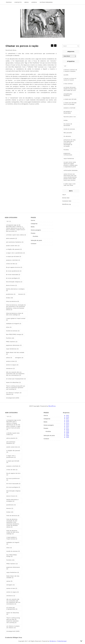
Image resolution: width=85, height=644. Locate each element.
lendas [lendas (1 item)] (66, 120)
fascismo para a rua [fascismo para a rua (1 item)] (70, 117)
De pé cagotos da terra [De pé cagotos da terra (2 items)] (14, 267)
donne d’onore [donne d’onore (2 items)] (12, 285)
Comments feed (67, 201)
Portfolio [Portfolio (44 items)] (10, 338)
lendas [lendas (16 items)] (10, 298)
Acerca (34, 2)
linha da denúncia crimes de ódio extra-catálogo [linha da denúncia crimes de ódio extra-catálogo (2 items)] (15, 314)
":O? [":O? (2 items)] (65, 66)
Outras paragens (46, 2)
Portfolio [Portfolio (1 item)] (66, 150)
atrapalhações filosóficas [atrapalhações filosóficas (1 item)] (68, 95)
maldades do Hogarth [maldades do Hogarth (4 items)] (14, 324)
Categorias (34, 224)
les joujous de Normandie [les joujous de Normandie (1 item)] (68, 125)
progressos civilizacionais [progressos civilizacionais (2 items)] (68, 154)
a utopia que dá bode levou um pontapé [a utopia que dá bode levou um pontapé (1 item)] (70, 104)
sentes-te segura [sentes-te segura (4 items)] (12, 365)
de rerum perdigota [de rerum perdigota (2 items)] (13, 278)
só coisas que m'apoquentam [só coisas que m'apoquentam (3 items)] (16, 379)
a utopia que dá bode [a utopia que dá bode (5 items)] (70, 99)
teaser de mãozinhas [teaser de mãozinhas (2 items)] (13, 382)
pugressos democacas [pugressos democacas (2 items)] (14, 345)
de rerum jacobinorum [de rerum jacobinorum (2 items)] (14, 271)
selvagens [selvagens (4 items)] (19, 358)
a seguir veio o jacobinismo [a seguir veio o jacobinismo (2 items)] (15, 253)
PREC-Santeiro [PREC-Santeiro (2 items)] (12, 342)
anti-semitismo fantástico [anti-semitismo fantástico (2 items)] (15, 242)
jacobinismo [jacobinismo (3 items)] (11, 294)
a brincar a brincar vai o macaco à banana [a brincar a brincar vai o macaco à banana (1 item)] (70, 70)
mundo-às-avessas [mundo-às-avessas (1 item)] (69, 129)
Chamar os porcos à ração (22, 46)
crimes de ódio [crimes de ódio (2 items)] (12, 264)
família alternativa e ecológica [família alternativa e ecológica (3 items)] (15, 290)
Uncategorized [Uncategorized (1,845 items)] (13, 398)
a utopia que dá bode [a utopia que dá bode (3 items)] (14, 256)
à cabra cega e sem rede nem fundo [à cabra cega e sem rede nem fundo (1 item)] (70, 185)
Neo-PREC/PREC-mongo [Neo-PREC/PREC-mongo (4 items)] (15, 334)
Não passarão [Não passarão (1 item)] (68, 133)
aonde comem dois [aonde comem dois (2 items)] (13, 246)
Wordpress (53, 641)
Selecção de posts (36, 240)
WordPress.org (67, 204)
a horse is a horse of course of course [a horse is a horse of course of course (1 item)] (70, 79)
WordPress (52, 406)
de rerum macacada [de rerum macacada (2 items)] (13, 275)
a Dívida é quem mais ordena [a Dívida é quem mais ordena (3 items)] (16, 235)
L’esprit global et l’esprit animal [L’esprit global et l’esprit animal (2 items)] (16, 319)
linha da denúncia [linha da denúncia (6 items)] (13, 301)
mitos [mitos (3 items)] (9, 327)
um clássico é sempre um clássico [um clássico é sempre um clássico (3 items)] (14, 394)
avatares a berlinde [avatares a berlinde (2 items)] (13, 260)
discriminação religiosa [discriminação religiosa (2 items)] (14, 282)
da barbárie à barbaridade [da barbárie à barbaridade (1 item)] (68, 112)
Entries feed (66, 198)
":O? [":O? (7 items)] (9, 221)
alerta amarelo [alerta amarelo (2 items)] (12, 238)
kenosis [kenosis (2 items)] (22, 294)
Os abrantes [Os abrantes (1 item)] (67, 136)
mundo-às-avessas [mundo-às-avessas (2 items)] (13, 331)
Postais (9, 2)
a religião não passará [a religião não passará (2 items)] (14, 249)
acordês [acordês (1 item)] (66, 75)
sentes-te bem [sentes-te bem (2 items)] (11, 361)
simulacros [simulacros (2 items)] (10, 368)
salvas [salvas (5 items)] (9, 358)
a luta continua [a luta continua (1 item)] (68, 84)
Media (27, 2)
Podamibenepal (62, 641)
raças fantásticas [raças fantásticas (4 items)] (12, 349)
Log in (64, 195)
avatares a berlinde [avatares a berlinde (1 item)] (70, 108)
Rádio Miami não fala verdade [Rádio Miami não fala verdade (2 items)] (15, 353)
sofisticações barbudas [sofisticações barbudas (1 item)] (71, 170)
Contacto (18, 2)
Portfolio (36, 236)
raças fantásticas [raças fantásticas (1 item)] (69, 159)
